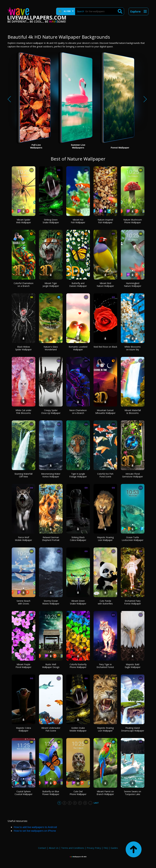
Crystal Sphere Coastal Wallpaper (24, 793)
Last (96, 803)
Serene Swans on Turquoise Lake (133, 793)
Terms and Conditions (73, 848)
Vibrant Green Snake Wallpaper (78, 602)
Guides (114, 848)
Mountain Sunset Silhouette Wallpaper (105, 412)
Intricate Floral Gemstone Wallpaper (133, 475)
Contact (42, 848)
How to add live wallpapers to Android (35, 827)
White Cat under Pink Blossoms (23, 412)
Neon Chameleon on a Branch (78, 412)
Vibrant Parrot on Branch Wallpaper (105, 793)
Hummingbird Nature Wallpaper (133, 285)
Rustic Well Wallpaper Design (51, 666)
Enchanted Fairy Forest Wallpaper (133, 602)
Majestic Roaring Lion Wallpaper (105, 539)
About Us (54, 848)
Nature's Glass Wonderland (51, 348)
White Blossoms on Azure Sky (133, 348)
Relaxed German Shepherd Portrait (51, 539)
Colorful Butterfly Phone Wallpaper (78, 666)
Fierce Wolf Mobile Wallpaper (23, 539)
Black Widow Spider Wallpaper (23, 348)
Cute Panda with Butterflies (105, 602)
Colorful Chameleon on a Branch (24, 285)
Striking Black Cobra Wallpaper (78, 539)
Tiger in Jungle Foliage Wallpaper (78, 475)
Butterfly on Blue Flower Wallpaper (51, 793)
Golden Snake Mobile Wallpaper (78, 729)
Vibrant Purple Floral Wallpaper (23, 666)
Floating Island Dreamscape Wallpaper (133, 729)
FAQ (106, 848)
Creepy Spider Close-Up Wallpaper (51, 412)
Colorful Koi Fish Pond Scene (105, 475)
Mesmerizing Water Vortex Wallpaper (51, 475)
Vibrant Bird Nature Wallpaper (105, 285)
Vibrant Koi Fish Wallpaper (78, 221)
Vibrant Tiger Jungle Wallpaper (51, 285)
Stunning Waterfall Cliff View (23, 475)
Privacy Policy (94, 848)
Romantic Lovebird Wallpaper (78, 348)
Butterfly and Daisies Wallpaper (78, 285)
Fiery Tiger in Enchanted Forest (105, 666)
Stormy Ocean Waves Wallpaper (51, 602)
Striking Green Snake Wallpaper (51, 221)
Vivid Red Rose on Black (105, 347)
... (90, 803)
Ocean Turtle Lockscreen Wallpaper (133, 539)
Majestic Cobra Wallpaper (23, 729)
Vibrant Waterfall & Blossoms (133, 412)
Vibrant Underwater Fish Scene (51, 729)
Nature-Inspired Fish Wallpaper (105, 221)
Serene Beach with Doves (23, 602)
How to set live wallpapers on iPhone (35, 831)
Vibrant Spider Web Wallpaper (24, 221)
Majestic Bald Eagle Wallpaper (133, 666)
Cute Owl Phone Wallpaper (78, 793)
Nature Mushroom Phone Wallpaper (133, 221)
